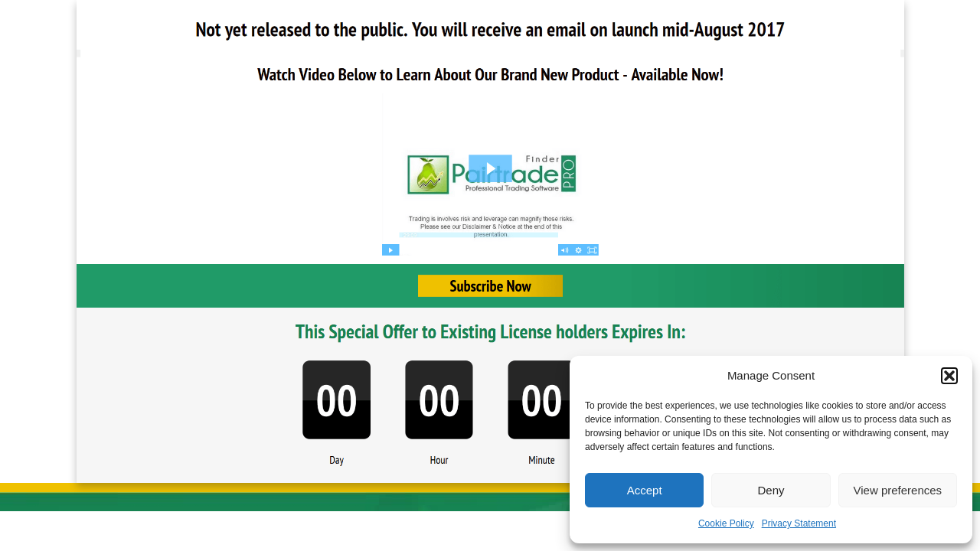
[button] (949, 376)
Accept (645, 490)
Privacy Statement (799, 523)
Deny (771, 490)
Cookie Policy (726, 523)
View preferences (898, 490)
